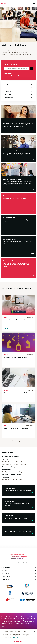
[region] (18, 636)
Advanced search (9, 73)
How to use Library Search (11, 76)
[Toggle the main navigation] (34, 4)
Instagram (24, 442)
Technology (8, 329)
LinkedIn (16, 442)
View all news (31, 293)
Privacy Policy (15, 637)
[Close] (34, 631)
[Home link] (6, 4)
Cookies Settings (18, 642)
